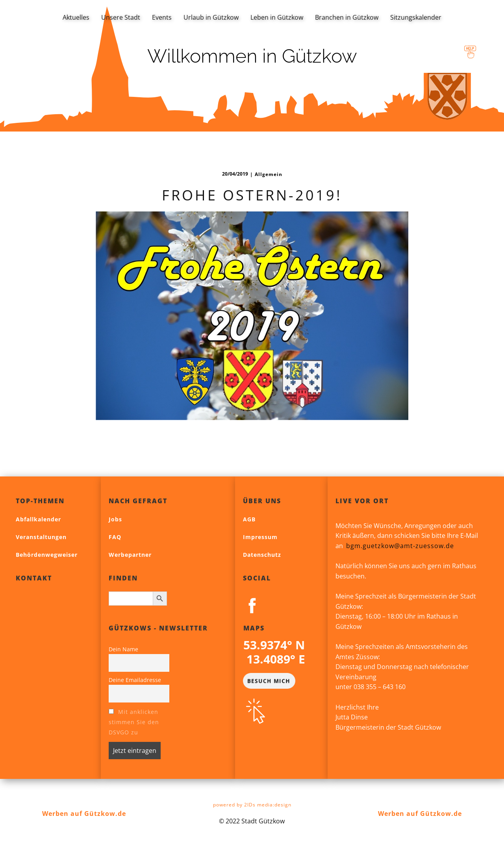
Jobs (115, 519)
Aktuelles (76, 17)
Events (162, 17)
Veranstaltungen (41, 537)
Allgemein (269, 174)
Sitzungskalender (416, 17)
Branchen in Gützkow (347, 17)
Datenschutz (262, 555)
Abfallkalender (38, 519)
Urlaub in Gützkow (211, 17)
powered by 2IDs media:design (252, 805)
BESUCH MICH (269, 680)
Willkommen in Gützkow (252, 56)
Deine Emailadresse (135, 680)
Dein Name (123, 649)
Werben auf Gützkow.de (84, 814)
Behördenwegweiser (47, 555)
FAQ (115, 537)
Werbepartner (130, 555)
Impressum (260, 537)
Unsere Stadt (121, 17)
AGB (249, 519)
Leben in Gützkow (277, 17)
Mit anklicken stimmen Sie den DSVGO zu (134, 722)
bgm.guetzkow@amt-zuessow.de (400, 546)
